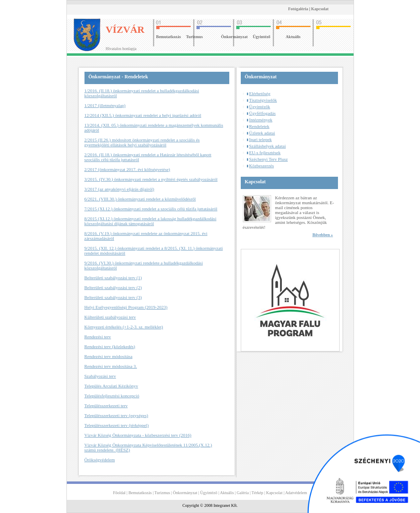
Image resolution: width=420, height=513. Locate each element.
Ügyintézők (259, 107)
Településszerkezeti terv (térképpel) (117, 425)
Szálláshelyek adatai (267, 146)
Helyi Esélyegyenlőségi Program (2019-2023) (126, 307)
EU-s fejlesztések (265, 153)
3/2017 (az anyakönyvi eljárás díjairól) (119, 189)
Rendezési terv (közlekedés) (110, 347)
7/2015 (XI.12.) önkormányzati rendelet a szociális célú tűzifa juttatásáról (151, 209)
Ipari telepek (260, 139)
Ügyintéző (261, 37)
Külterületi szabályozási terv (110, 317)
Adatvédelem (296, 493)
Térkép (257, 493)
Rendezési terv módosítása (108, 356)
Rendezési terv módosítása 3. (111, 366)
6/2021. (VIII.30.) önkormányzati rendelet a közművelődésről (140, 199)
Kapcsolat (320, 9)
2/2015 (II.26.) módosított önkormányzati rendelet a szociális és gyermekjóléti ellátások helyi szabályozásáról (142, 142)
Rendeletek (259, 126)
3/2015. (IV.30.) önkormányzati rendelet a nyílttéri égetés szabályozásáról (151, 179)
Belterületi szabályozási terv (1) (113, 278)
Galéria (243, 493)
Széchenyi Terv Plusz (268, 159)
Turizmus (195, 37)
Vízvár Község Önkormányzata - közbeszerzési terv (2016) (138, 435)
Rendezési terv (98, 337)
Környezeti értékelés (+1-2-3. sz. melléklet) (124, 327)
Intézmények (261, 120)
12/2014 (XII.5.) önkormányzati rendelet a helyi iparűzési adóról (143, 115)
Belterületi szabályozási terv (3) (113, 297)
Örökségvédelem (100, 460)
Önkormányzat (234, 37)
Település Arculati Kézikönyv (111, 386)
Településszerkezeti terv (106, 406)
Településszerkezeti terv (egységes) (116, 415)
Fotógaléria (298, 9)
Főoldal (120, 493)
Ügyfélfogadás (262, 113)
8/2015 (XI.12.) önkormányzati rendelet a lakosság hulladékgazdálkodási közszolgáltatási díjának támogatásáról (151, 221)
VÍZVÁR (125, 30)
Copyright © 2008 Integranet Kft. (210, 505)
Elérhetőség (260, 93)
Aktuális (293, 37)
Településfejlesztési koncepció (112, 396)
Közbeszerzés (261, 166)
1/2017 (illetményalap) (105, 105)
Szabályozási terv (100, 376)
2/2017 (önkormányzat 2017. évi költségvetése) (127, 169)
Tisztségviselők (263, 100)
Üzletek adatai (262, 133)
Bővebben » (323, 235)
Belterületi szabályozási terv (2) (113, 287)
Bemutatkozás (169, 37)
